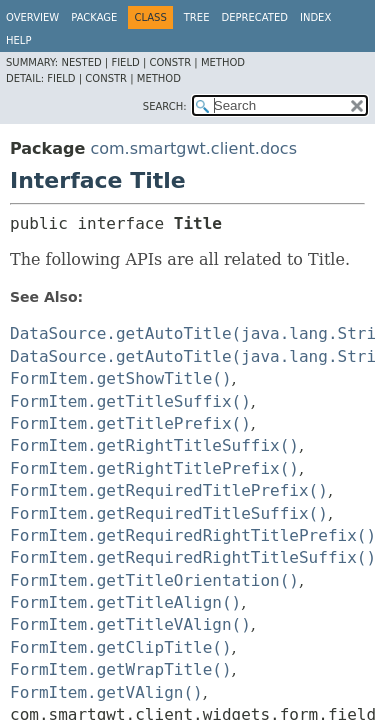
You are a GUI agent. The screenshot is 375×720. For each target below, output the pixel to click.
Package (94, 17)
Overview (32, 17)
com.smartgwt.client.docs (193, 148)
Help (18, 40)
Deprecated (254, 17)
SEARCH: (165, 106)
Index (315, 17)
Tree (197, 17)
